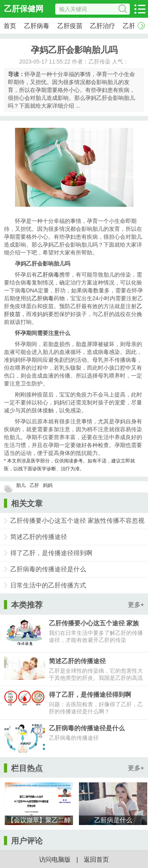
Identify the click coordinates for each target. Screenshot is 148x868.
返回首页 (96, 860)
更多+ (136, 605)
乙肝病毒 (37, 26)
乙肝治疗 (103, 26)
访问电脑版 (55, 860)
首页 (10, 26)
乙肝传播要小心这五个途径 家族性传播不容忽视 (77, 521)
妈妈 (48, 485)
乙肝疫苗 (70, 26)
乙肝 (34, 485)
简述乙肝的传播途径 (39, 537)
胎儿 (21, 485)
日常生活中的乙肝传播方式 (48, 585)
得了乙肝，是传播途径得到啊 (51, 553)
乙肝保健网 (24, 9)
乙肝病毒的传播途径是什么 (48, 569)
